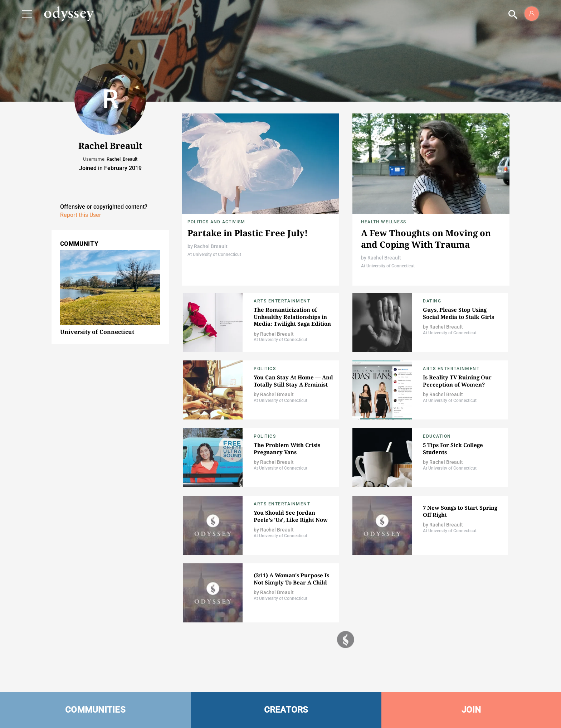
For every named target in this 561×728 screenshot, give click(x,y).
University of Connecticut (97, 332)
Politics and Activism (216, 222)
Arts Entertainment (282, 301)
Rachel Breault (211, 246)
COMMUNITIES (95, 710)
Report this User (81, 215)
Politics (265, 369)
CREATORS (286, 710)
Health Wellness (384, 222)
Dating (432, 301)
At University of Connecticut (214, 254)
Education (437, 436)
